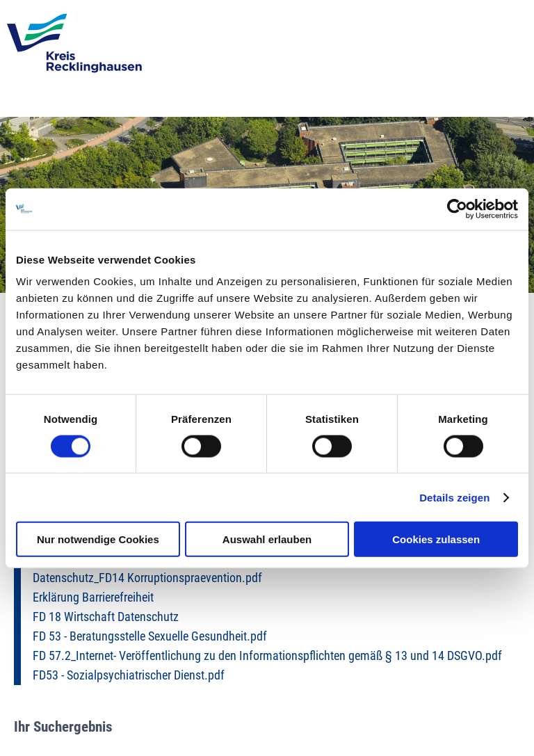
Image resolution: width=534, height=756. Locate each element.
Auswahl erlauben (267, 539)
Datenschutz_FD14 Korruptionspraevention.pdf (147, 578)
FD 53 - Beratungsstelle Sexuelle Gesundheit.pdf (150, 636)
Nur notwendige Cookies (98, 539)
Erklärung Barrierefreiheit (93, 597)
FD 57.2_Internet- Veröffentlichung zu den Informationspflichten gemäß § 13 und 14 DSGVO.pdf (267, 656)
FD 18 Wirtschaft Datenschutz (106, 617)
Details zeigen (454, 497)
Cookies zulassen (436, 539)
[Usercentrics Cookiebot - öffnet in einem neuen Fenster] (457, 209)
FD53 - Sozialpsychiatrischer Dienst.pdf (129, 675)
